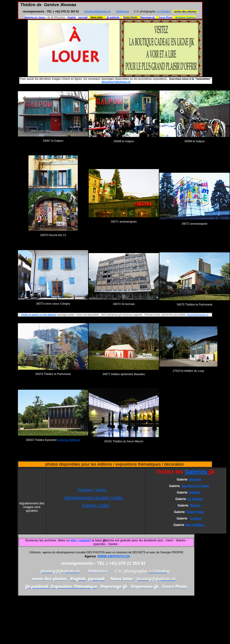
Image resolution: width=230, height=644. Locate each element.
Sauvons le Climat (195, 486)
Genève (196, 518)
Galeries (197, 472)
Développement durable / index (94, 498)
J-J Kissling (163, 11)
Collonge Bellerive (69, 440)
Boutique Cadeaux (186, 17)
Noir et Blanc (195, 525)
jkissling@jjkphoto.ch (98, 11)
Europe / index (96, 505)
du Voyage (195, 499)
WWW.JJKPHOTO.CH (114, 556)
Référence (123, 11)
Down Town (195, 512)
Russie (195, 505)
